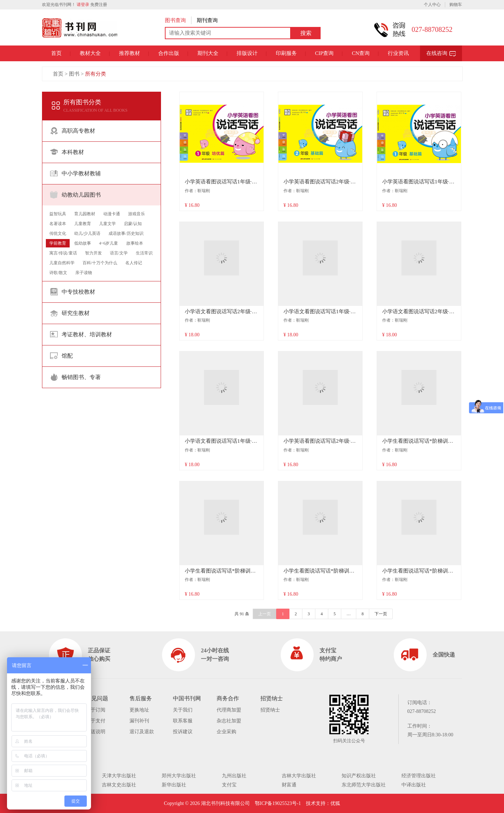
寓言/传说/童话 (63, 253)
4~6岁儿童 (109, 243)
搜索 (306, 33)
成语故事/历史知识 (126, 233)
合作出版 (169, 53)
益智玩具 (58, 214)
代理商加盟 (229, 710)
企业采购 (226, 732)
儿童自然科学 (62, 263)
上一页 (265, 614)
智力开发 (93, 253)
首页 (56, 53)
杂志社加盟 (229, 721)
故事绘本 (135, 243)
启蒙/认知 (133, 224)
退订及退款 (142, 732)
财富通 (289, 785)
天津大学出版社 (119, 776)
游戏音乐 (136, 214)
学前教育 (58, 243)
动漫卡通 (112, 214)
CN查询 (361, 53)
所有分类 (96, 74)
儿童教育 (83, 224)
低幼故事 (83, 243)
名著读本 (58, 224)
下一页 (381, 614)
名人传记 (134, 263)
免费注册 (99, 5)
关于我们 (183, 710)
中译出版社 (414, 785)
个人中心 (432, 5)
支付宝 (229, 785)
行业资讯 (398, 53)
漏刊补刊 (139, 721)
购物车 (456, 5)
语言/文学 (119, 253)
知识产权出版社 (359, 776)
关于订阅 (96, 710)
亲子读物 (84, 273)
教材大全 (90, 53)
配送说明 (96, 732)
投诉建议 (183, 732)
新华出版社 (174, 785)
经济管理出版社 (419, 776)
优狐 (335, 803)
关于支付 (96, 721)
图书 (74, 74)
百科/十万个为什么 (100, 263)
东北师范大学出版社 (364, 785)
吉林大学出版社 (299, 776)
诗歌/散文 (58, 273)
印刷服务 (286, 53)
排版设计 (247, 53)
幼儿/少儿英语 (87, 233)
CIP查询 (324, 53)
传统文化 (58, 233)
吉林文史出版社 (119, 785)
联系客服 (183, 721)
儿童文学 (107, 224)
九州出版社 (234, 776)
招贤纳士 (270, 710)
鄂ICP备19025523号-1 (278, 803)
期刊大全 (208, 53)
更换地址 (139, 710)
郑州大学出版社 (179, 776)
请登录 (83, 5)
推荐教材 (129, 53)
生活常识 (144, 253)
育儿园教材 (85, 214)
